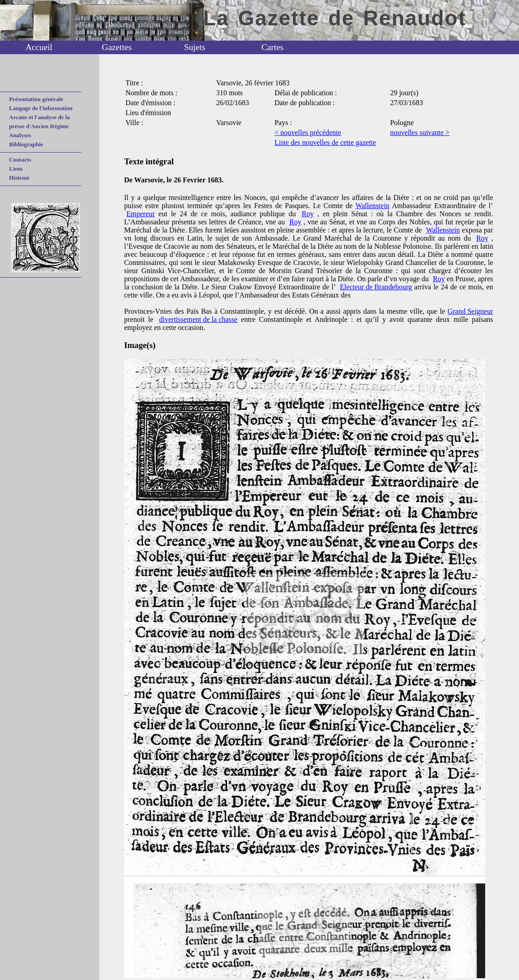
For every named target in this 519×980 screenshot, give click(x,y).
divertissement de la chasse (199, 319)
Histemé (19, 178)
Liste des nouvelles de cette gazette (325, 142)
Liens (16, 169)
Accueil (39, 47)
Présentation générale (36, 99)
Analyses (20, 135)
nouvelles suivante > (420, 132)
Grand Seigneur (470, 311)
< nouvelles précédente (308, 132)
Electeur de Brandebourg (376, 287)
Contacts (20, 160)
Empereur (141, 214)
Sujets (195, 47)
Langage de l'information (41, 108)
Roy (308, 214)
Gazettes (117, 47)
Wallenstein (373, 206)
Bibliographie (26, 144)
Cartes (272, 47)
